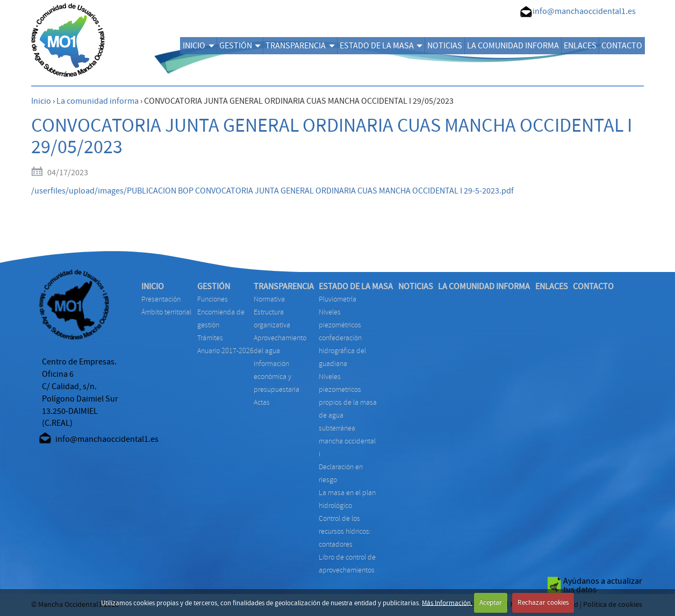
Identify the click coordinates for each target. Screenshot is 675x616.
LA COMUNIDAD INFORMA (513, 46)
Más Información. (447, 603)
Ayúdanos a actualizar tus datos (603, 585)
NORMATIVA (269, 299)
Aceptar (491, 603)
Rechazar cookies (543, 603)
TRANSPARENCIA (300, 46)
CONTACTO (622, 46)
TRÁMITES (210, 338)
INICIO (198, 46)
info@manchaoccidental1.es (584, 11)
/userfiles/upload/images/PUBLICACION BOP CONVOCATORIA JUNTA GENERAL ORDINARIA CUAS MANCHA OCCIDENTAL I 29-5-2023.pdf (272, 191)
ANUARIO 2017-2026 (225, 351)
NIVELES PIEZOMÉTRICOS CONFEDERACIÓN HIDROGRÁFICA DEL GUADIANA (342, 338)
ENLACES (580, 46)
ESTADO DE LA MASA (381, 46)
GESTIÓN (240, 46)
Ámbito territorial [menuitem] (166, 312)
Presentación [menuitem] (161, 299)
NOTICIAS (445, 46)
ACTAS (262, 402)
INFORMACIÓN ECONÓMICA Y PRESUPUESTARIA (277, 377)
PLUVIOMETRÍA (337, 299)
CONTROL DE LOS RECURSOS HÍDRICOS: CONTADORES (345, 531)
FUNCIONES (213, 299)
